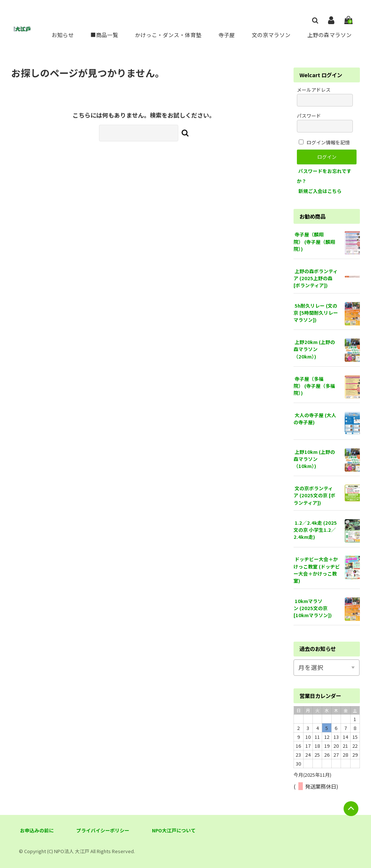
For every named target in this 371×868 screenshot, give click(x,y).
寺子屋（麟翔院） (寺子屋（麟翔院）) (314, 241)
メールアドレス (325, 96)
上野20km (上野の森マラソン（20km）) (314, 349)
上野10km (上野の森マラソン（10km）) (314, 459)
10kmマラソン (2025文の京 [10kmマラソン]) (313, 608)
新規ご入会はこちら (320, 191)
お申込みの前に (37, 830)
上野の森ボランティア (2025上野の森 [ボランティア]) (316, 278)
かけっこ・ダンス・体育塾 (166, 35)
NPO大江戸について (174, 830)
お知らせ (60, 35)
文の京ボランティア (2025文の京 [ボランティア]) (314, 495)
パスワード (325, 122)
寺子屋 (225, 35)
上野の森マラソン (329, 35)
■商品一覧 (101, 35)
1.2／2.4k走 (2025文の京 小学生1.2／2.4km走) (315, 530)
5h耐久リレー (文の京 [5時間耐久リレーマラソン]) (316, 313)
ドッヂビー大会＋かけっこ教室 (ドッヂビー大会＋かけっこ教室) (317, 570)
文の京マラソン (270, 35)
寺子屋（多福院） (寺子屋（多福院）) (314, 386)
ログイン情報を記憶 (324, 142)
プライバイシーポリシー (103, 830)
